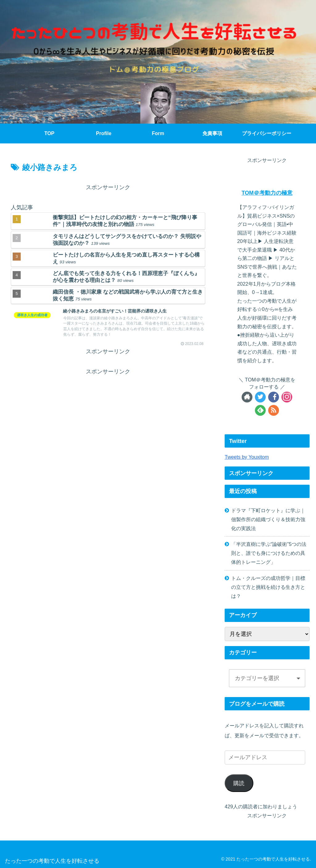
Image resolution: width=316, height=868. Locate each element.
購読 (239, 783)
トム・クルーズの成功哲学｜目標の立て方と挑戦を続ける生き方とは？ (268, 587)
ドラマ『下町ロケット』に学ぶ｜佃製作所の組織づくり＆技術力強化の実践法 (268, 519)
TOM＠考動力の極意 (267, 193)
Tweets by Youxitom (247, 457)
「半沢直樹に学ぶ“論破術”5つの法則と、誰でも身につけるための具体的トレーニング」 (269, 553)
